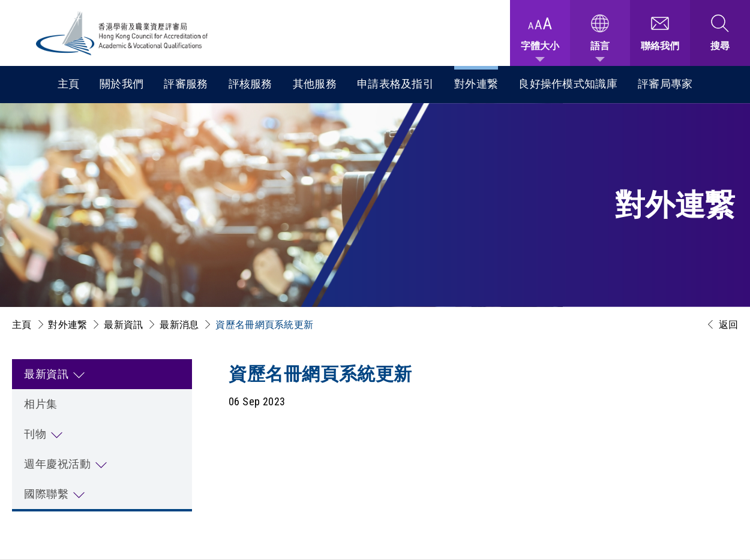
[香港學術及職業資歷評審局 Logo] (122, 33)
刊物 (35, 434)
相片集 (41, 404)
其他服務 (315, 84)
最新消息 (179, 325)
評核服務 (250, 84)
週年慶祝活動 (57, 464)
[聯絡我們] (660, 33)
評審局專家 (665, 84)
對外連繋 (476, 84)
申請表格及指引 (395, 84)
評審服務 (186, 84)
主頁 (69, 84)
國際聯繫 (46, 494)
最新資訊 (123, 325)
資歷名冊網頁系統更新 (264, 325)
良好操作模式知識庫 (568, 84)
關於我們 (121, 84)
